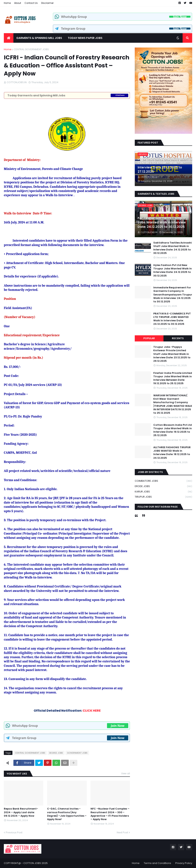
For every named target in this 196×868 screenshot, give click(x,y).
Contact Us (31, 3)
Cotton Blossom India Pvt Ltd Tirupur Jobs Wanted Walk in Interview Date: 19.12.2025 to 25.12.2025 (173, 430)
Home (7, 3)
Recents (178, 338)
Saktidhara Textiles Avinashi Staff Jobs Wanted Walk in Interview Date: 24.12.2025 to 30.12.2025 (173, 248)
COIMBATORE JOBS (163, 481)
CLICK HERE (92, 711)
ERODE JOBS (163, 486)
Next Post (122, 832)
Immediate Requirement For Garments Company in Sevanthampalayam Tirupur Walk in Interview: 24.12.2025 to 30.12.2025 (173, 295)
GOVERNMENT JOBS (77, 753)
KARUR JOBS (163, 492)
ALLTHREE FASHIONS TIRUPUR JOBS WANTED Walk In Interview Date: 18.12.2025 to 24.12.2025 (172, 453)
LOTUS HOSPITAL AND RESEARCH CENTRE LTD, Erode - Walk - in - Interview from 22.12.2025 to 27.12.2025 (162, 165)
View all (126, 773)
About (18, 3)
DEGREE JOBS (56, 753)
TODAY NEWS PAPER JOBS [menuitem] (85, 38)
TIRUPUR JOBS (163, 497)
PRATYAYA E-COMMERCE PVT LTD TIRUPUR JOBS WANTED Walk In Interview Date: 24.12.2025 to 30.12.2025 (172, 319)
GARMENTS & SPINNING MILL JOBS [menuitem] (39, 38)
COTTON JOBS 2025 (36, 863)
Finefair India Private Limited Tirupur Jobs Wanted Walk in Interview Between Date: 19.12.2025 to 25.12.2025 (173, 378)
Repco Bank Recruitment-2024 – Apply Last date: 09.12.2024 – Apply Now (21, 812)
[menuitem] (9, 38)
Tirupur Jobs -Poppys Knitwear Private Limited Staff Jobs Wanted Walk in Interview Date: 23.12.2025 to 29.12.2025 (172, 354)
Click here (120, 95)
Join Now (180, 17)
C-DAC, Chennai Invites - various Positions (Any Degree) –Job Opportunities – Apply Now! (67, 814)
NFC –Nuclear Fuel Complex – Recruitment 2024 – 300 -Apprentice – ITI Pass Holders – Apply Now (110, 814)
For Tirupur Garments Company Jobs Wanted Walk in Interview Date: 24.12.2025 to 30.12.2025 (163, 223)
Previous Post (14, 832)
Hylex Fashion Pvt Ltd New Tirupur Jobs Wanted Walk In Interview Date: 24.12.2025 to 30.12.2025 (173, 270)
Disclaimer (47, 3)
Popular (149, 338)
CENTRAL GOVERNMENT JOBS (31, 49)
